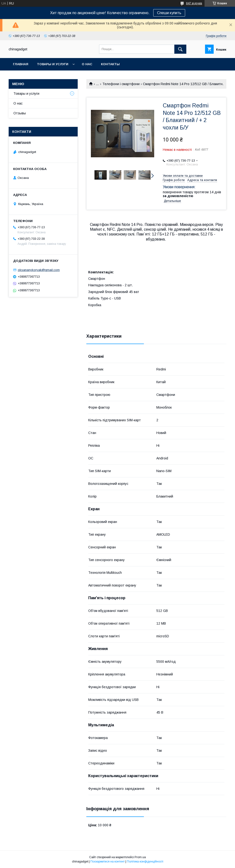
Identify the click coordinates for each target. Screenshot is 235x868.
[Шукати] (180, 49)
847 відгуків (194, 3)
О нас (87, 64)
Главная (21, 64)
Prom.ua (140, 857)
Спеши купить (169, 13)
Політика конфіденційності (145, 862)
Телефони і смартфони (121, 84)
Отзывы (20, 113)
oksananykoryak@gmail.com (39, 270)
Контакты (110, 64)
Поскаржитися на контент (108, 862)
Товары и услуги (53, 64)
